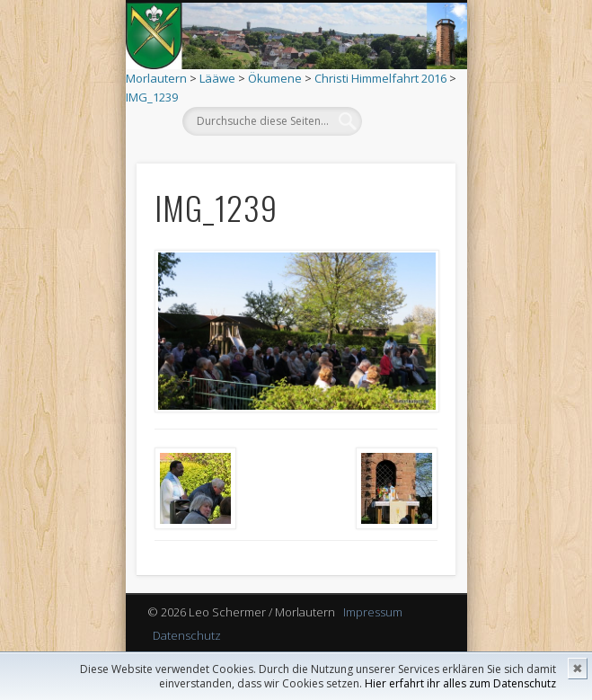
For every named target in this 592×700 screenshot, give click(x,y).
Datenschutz (187, 635)
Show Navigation (401, 161)
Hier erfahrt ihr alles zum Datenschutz (460, 683)
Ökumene (275, 78)
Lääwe (217, 78)
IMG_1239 (152, 97)
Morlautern (156, 78)
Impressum (373, 612)
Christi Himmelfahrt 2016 (380, 78)
